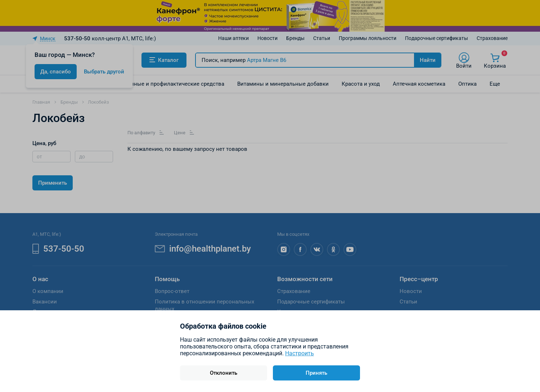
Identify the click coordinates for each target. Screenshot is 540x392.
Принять (316, 373)
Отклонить (224, 373)
